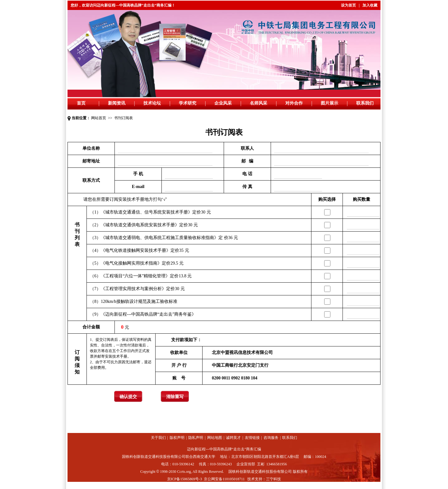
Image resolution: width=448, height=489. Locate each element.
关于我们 (158, 438)
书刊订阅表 (124, 118)
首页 (81, 103)
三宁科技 (273, 479)
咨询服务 (271, 438)
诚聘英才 (233, 438)
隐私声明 (196, 438)
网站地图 (215, 438)
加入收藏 (370, 5)
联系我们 (365, 103)
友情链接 (252, 438)
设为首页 (348, 5)
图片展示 (329, 103)
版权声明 (177, 438)
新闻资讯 (117, 103)
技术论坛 (152, 103)
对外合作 (294, 103)
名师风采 (259, 103)
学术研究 (188, 103)
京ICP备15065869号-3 (185, 479)
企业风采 (223, 103)
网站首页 (99, 118)
